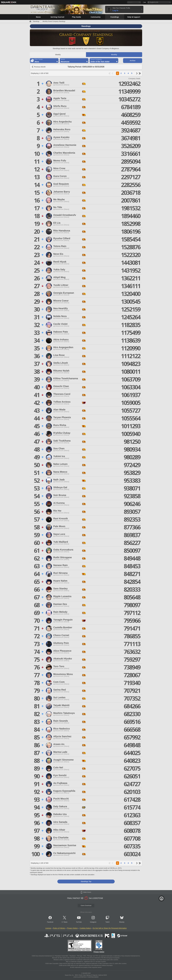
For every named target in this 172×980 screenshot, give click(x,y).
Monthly (114, 55)
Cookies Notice (85, 928)
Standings (36, 21)
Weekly (58, 55)
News (66, 922)
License (48, 928)
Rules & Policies (59, 928)
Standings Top (86, 881)
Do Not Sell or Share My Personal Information (110, 928)
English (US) (154, 2)
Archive (133, 61)
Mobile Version (87, 892)
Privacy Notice (72, 928)
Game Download (86, 906)
